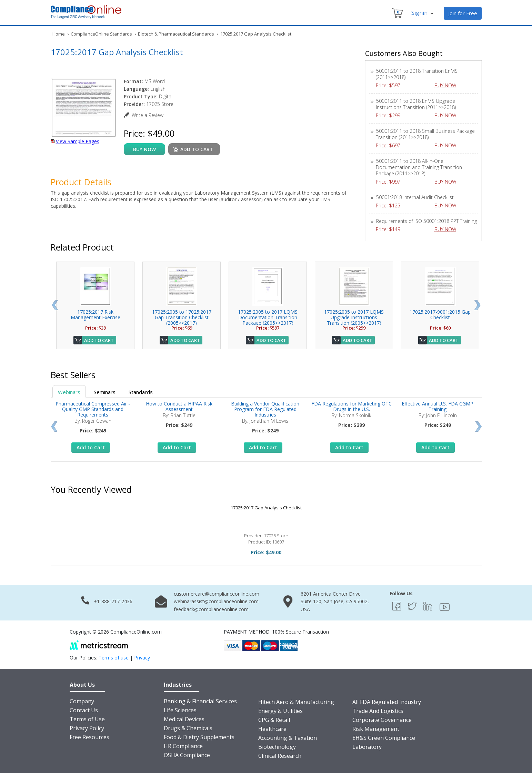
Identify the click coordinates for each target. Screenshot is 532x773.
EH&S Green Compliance (384, 738)
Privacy (142, 658)
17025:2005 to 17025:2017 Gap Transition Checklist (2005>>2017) (182, 317)
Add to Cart (99, 340)
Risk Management (376, 729)
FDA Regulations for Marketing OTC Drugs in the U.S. (352, 406)
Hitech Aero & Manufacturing (296, 702)
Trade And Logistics (378, 711)
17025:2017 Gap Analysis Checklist (266, 508)
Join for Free (463, 13)
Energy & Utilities (280, 711)
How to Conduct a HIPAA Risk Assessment (179, 406)
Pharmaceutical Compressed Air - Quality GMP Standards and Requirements (93, 409)
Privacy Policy (87, 728)
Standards (141, 392)
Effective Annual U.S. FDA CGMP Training (438, 406)
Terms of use (114, 658)
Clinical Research (280, 756)
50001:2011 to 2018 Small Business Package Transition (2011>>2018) (425, 134)
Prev (55, 305)
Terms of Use (87, 719)
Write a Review (148, 115)
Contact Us (84, 710)
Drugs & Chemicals (188, 728)
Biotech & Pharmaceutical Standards (176, 34)
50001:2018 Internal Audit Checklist (415, 197)
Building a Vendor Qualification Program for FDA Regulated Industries (265, 409)
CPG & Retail (274, 720)
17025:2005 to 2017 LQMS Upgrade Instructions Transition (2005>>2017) (354, 317)
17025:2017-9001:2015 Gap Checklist (440, 315)
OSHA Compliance (187, 755)
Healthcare (272, 729)
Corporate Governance (382, 720)
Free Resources (89, 737)
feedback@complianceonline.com (211, 609)
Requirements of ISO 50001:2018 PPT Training (426, 221)
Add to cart (197, 149)
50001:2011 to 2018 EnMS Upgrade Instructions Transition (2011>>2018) (416, 104)
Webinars (69, 392)
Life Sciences (180, 710)
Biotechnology (277, 747)
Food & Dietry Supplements (199, 737)
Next (477, 305)
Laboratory (367, 747)
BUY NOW (448, 85)
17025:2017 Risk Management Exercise (96, 315)
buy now (144, 149)
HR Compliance (183, 746)
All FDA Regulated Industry (387, 702)
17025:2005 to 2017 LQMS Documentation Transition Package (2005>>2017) (268, 317)
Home (59, 34)
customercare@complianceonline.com (217, 594)
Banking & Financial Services (200, 701)
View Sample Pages (78, 141)
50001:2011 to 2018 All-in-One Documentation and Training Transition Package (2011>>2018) (419, 167)
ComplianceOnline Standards (101, 34)
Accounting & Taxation (288, 738)
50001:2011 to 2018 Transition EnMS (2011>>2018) (417, 74)
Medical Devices (184, 719)
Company (82, 701)
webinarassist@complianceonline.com (216, 601)
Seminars (105, 392)
